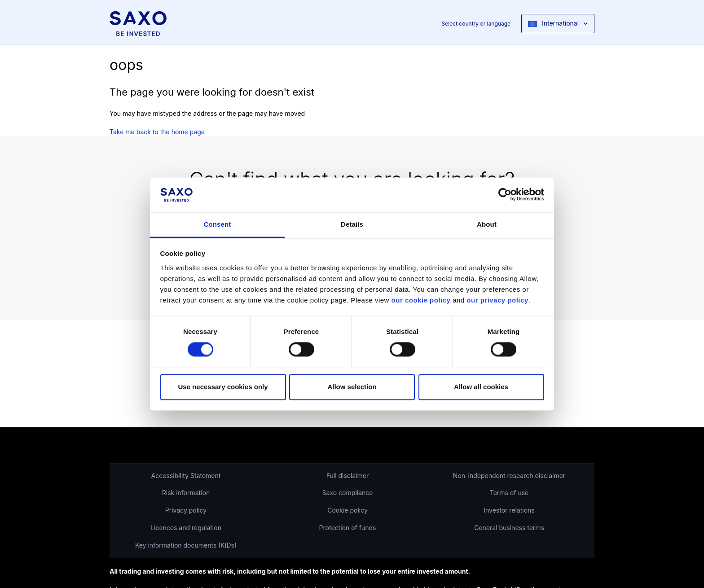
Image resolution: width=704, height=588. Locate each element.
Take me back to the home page (157, 132)
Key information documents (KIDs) (186, 545)
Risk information (186, 493)
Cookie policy (348, 510)
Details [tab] (352, 224)
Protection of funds (348, 528)
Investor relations (509, 510)
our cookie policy (421, 300)
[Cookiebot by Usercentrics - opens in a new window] (505, 195)
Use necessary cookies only (223, 387)
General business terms (509, 528)
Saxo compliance (348, 493)
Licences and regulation (186, 528)
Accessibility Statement (186, 476)
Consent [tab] (218, 224)
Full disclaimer (348, 476)
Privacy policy (186, 510)
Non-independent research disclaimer (509, 476)
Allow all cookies (481, 387)
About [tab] (487, 224)
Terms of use (509, 493)
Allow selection (352, 387)
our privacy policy (497, 300)
